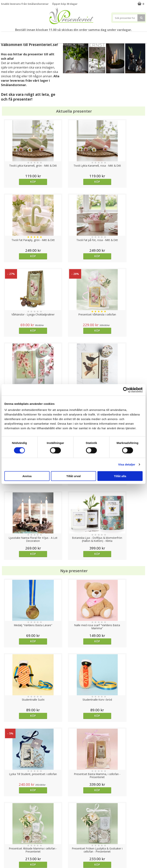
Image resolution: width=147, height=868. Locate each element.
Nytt (4, 36)
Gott (141, 36)
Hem (105, 36)
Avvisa (27, 476)
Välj (128, 580)
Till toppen (74, 809)
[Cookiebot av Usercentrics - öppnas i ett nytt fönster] (126, 390)
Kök (117, 36)
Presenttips (89, 36)
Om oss (6, 839)
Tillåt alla (120, 476)
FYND (81, 44)
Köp (19, 182)
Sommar (54, 36)
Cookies (6, 822)
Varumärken (9, 828)
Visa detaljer (127, 464)
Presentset (69, 36)
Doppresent (9, 857)
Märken (69, 44)
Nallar (5, 851)
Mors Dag (17, 36)
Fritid (129, 36)
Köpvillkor (7, 834)
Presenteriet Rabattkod (16, 845)
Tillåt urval (74, 476)
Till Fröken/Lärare (37, 36)
